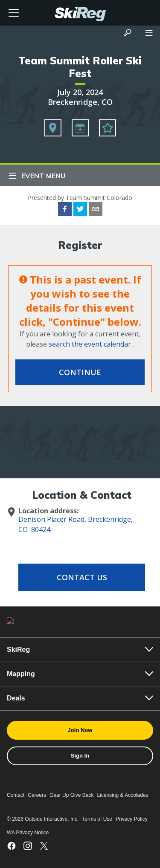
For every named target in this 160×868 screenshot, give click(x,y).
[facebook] (65, 210)
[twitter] (80, 210)
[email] (96, 210)
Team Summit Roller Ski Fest (80, 67)
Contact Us (82, 577)
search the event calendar (90, 344)
